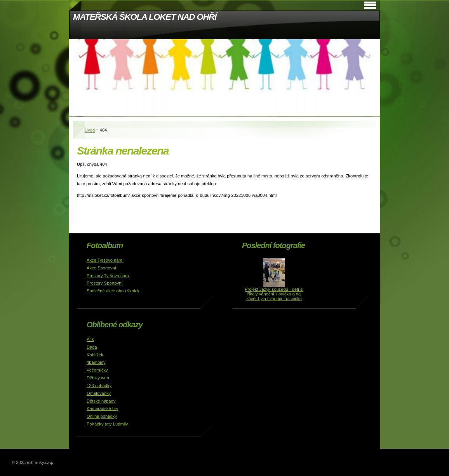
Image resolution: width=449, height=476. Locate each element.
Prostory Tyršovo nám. (108, 276)
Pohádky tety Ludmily (107, 424)
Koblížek (95, 355)
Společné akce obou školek (113, 291)
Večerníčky (97, 370)
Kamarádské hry (102, 408)
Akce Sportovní (101, 268)
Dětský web (98, 378)
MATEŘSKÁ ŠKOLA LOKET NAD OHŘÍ (145, 17)
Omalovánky (99, 393)
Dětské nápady (101, 401)
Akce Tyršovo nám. (105, 260)
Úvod (90, 130)
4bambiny (96, 362)
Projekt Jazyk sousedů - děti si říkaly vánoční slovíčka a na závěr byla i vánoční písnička (274, 294)
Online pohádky (102, 416)
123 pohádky (99, 386)
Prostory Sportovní (105, 283)
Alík (90, 339)
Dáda (92, 347)
